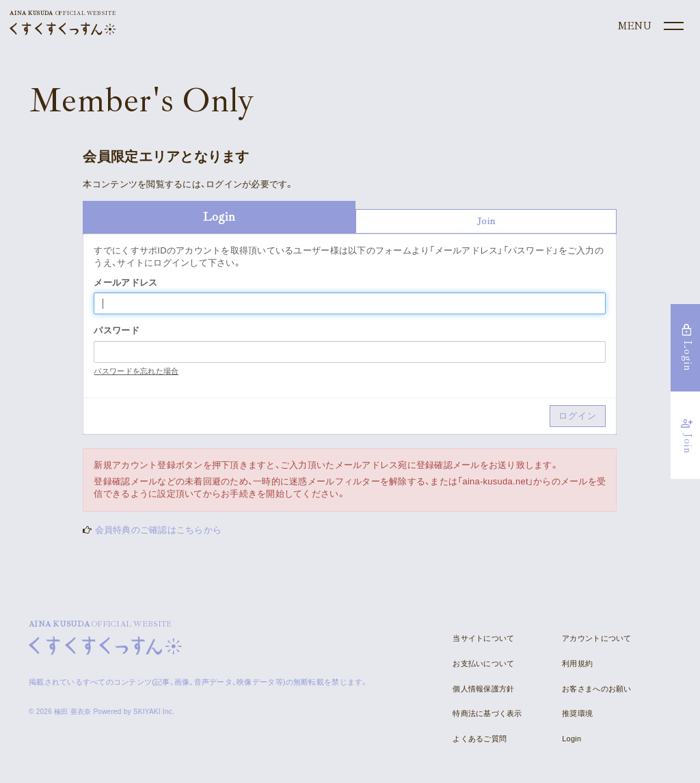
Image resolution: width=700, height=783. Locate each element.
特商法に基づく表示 (487, 713)
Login (571, 739)
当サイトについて (483, 638)
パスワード (116, 330)
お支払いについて (483, 663)
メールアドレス (125, 283)
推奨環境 (577, 713)
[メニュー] (649, 27)
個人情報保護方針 (483, 689)
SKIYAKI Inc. (154, 712)
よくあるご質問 (480, 739)
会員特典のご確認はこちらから (159, 530)
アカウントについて (596, 638)
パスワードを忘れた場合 (136, 371)
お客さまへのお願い (596, 689)
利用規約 (577, 663)
